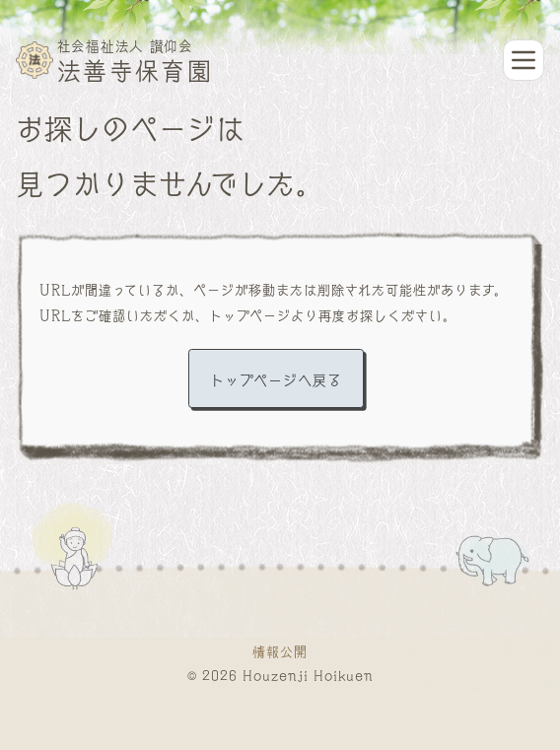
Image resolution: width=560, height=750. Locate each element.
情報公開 (280, 650)
